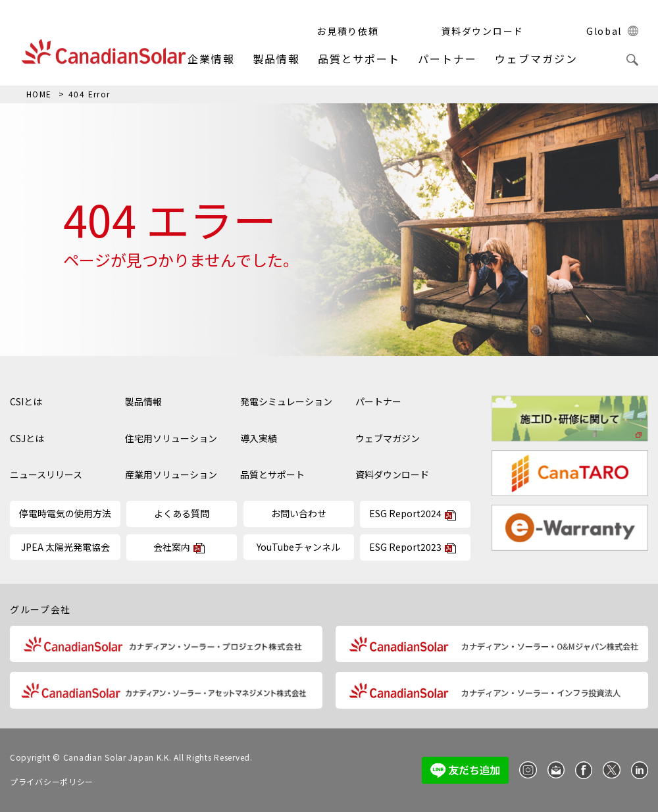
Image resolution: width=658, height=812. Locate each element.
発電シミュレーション (286, 402)
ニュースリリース (46, 475)
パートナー (447, 59)
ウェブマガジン (536, 59)
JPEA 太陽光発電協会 (65, 547)
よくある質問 (182, 513)
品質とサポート (359, 59)
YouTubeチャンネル (298, 547)
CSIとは (26, 402)
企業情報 (211, 59)
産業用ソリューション (171, 475)
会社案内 (172, 547)
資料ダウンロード (392, 475)
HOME (39, 94)
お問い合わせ (299, 513)
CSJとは (27, 439)
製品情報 (276, 59)
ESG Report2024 (405, 513)
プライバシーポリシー (52, 781)
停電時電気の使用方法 (65, 513)
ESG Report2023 (405, 547)
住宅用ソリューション (171, 439)
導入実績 (259, 439)
